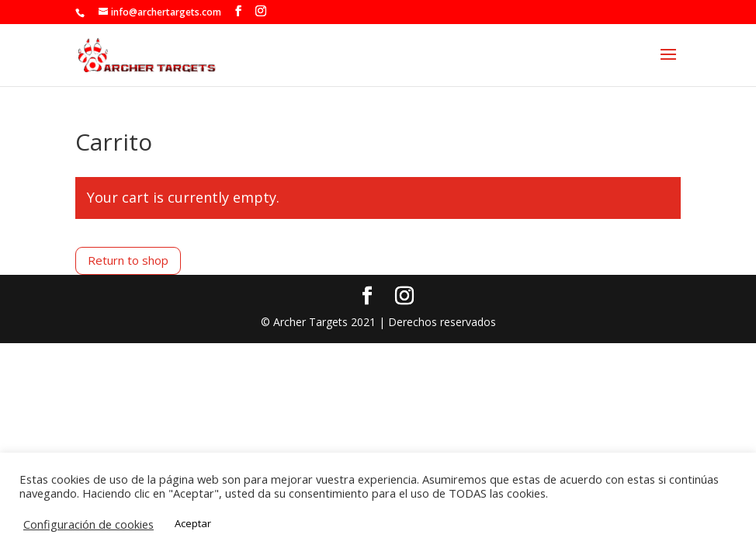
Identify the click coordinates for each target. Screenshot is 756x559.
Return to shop (128, 260)
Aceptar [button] (193, 523)
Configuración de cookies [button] (88, 524)
